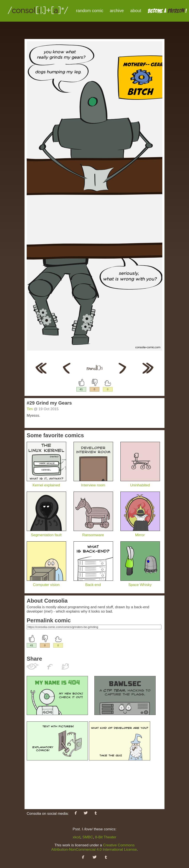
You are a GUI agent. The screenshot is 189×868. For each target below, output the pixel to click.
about (136, 11)
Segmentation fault (46, 533)
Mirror (140, 533)
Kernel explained (46, 483)
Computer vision (46, 583)
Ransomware (93, 533)
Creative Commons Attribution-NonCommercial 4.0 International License (94, 847)
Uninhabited (140, 483)
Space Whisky (140, 583)
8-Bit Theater (106, 837)
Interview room (93, 483)
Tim (30, 409)
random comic (90, 11)
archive (117, 11)
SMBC (88, 837)
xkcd (76, 837)
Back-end (93, 583)
